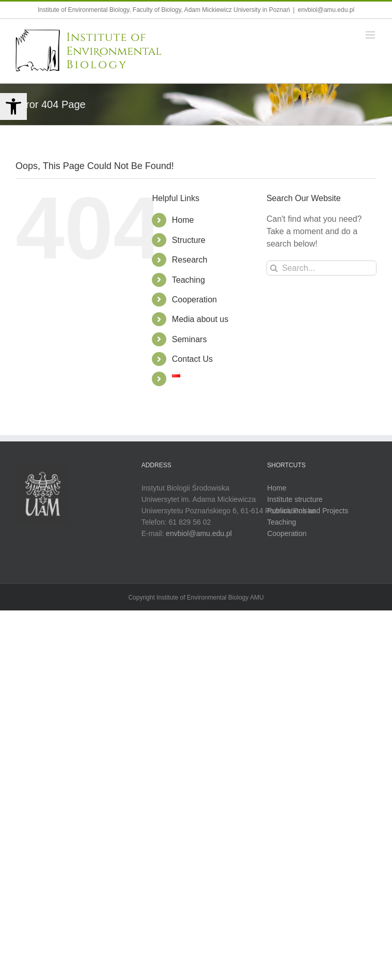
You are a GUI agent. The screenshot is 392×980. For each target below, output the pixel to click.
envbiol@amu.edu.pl (326, 10)
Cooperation (194, 300)
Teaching (189, 280)
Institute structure (295, 500)
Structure (189, 240)
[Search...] (322, 268)
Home (183, 220)
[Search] (274, 268)
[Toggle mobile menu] (371, 35)
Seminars (190, 339)
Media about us (200, 319)
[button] (13, 106)
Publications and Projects (308, 511)
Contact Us (192, 359)
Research (190, 260)
